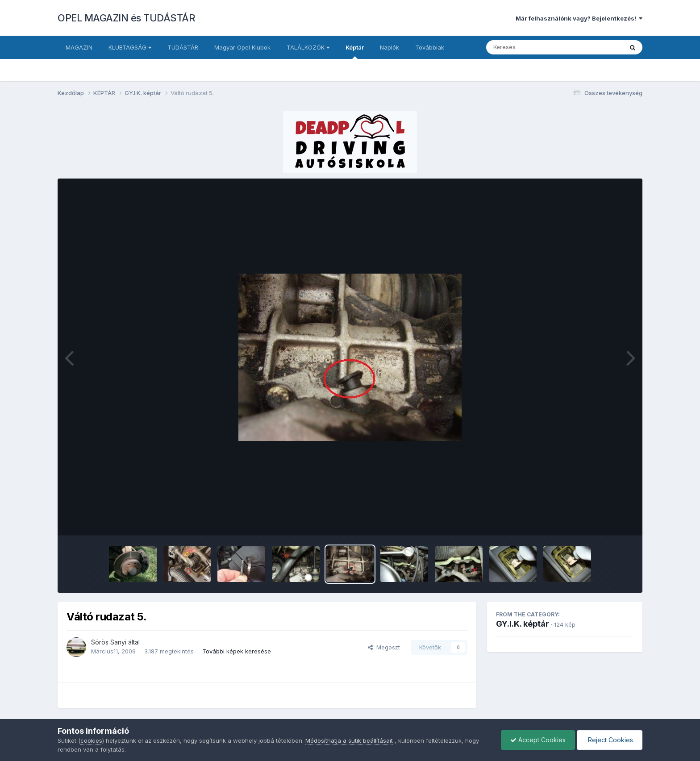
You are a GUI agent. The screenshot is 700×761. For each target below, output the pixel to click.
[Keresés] (530, 47)
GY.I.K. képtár (523, 624)
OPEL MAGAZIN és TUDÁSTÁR (126, 18)
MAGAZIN (79, 47)
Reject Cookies (610, 740)
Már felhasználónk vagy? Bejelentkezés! (579, 18)
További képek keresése (237, 651)
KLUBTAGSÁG (130, 47)
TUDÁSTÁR (183, 47)
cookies (91, 740)
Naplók (390, 47)
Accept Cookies (538, 740)
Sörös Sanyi (109, 642)
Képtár (355, 51)
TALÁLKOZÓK (308, 47)
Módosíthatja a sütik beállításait (349, 740)
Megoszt (384, 647)
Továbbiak (430, 47)
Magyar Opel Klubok (242, 47)
